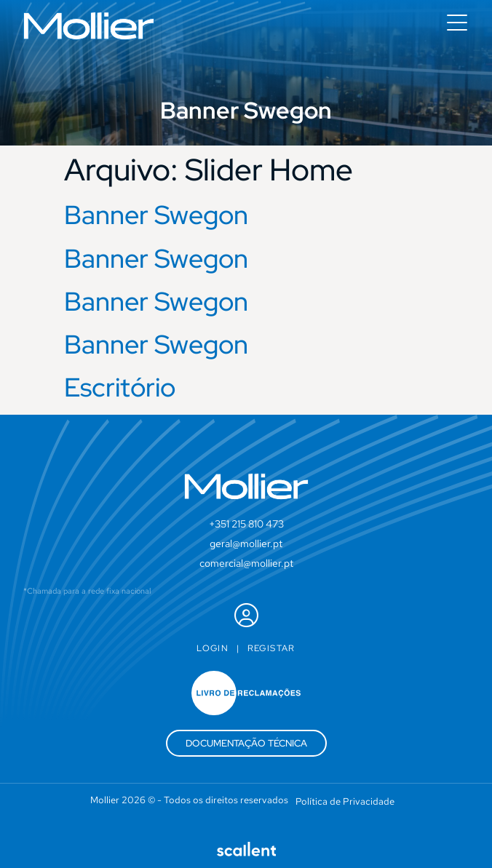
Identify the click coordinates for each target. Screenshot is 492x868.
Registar (271, 648)
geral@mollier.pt (246, 544)
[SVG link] (89, 26)
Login (213, 648)
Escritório (120, 387)
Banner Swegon (156, 215)
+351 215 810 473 (246, 524)
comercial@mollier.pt (246, 563)
